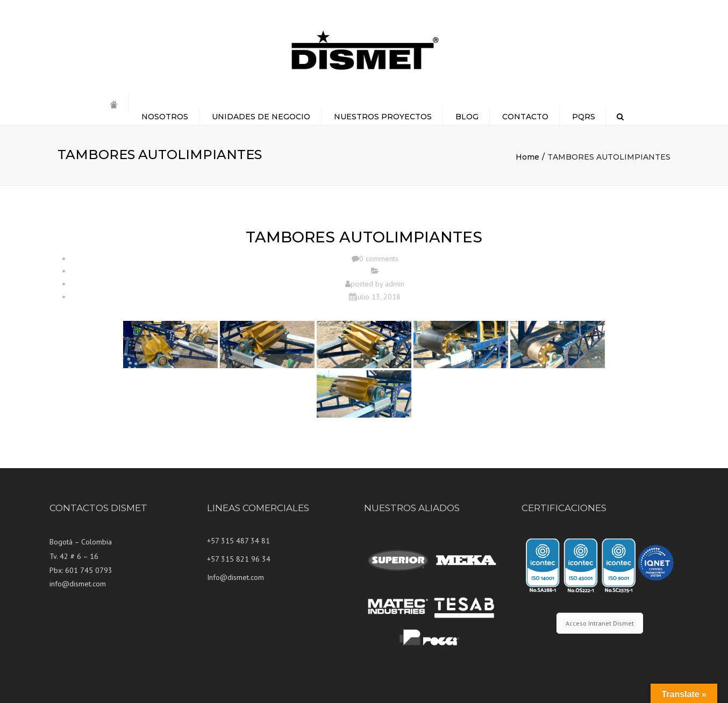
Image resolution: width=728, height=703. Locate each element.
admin (395, 284)
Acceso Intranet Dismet (600, 623)
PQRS (584, 117)
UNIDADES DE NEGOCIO (261, 117)
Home (527, 157)
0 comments (379, 259)
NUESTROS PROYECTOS (383, 117)
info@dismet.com (78, 584)
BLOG (467, 117)
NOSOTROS (165, 117)
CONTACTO (525, 117)
